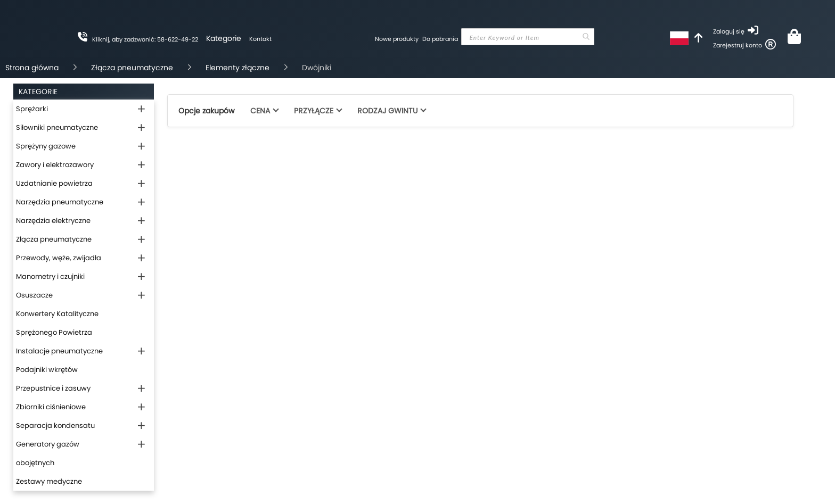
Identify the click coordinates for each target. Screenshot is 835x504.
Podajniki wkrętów (47, 370)
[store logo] (323, 72)
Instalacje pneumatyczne (59, 351)
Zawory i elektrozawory (55, 165)
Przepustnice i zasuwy (53, 388)
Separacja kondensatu (55, 425)
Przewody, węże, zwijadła (59, 258)
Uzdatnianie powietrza (54, 183)
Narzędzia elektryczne (53, 221)
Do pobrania (440, 39)
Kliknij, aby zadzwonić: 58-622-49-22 (145, 39)
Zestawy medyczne (49, 481)
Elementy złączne (238, 68)
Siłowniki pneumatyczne (57, 127)
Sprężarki (32, 109)
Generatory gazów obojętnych (48, 453)
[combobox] (528, 37)
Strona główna (32, 68)
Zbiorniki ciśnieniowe (51, 407)
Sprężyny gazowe (46, 146)
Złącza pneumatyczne (132, 68)
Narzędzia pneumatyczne (60, 202)
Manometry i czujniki (50, 276)
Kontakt (260, 39)
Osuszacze (34, 295)
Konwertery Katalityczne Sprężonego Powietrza (57, 323)
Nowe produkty (397, 39)
